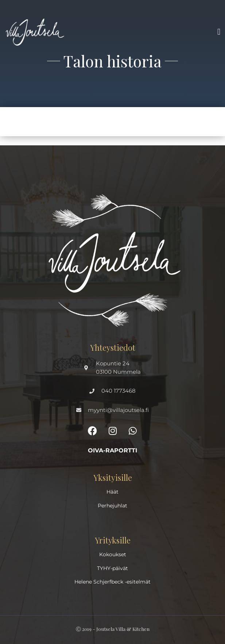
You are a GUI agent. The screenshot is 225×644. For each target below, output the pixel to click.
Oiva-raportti (112, 450)
